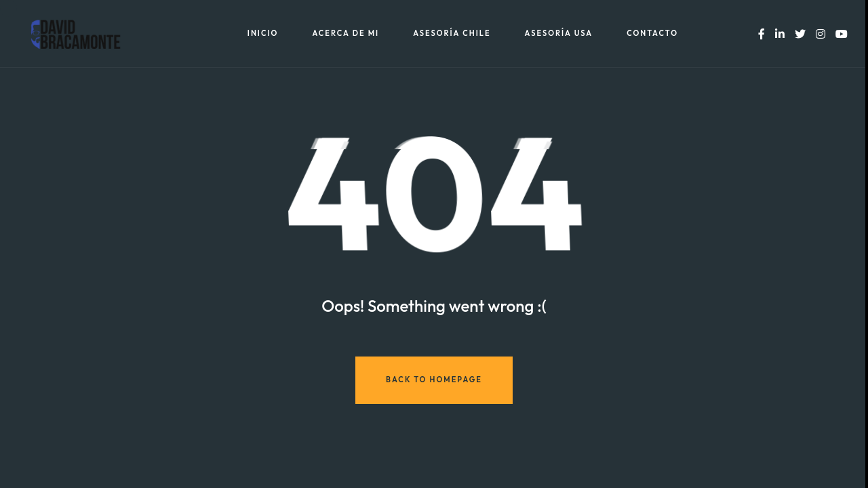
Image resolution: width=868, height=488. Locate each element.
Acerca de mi (346, 34)
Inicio (263, 34)
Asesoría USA (559, 34)
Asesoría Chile (452, 34)
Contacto (652, 34)
